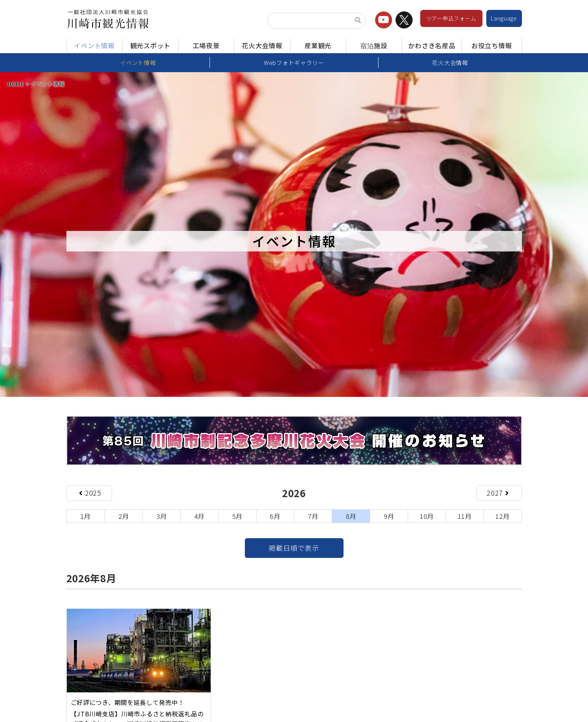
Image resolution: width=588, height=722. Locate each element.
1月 (86, 516)
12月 (502, 516)
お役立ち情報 (492, 45)
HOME (16, 84)
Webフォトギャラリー (294, 62)
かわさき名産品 (432, 45)
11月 (465, 516)
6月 (275, 516)
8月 (351, 516)
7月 (313, 516)
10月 (427, 516)
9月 (389, 516)
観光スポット (150, 45)
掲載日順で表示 (294, 548)
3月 (162, 516)
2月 (124, 516)
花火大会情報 (262, 45)
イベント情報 (94, 45)
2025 (90, 493)
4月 (199, 516)
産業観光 (318, 45)
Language (504, 18)
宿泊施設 (374, 45)
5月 (237, 516)
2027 (498, 493)
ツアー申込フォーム (451, 18)
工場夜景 (206, 45)
